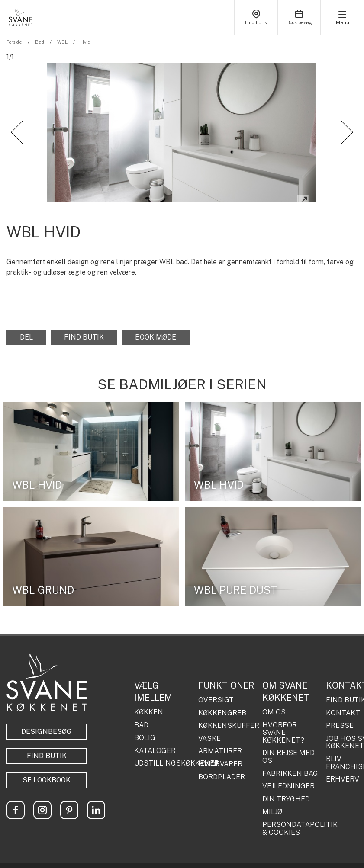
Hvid (85, 42)
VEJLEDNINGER (288, 783)
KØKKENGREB (222, 709)
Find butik (84, 333)
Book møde (156, 333)
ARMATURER (220, 748)
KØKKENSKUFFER (227, 722)
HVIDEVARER (220, 760)
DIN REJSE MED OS (288, 753)
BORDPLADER (222, 773)
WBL (62, 42)
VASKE (209, 735)
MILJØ (272, 808)
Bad (40, 42)
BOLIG (145, 734)
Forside (14, 42)
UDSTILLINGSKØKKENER (163, 760)
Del (26, 333)
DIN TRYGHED (286, 795)
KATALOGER (155, 747)
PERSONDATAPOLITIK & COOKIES (291, 825)
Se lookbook (47, 777)
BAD (141, 721)
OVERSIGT (216, 696)
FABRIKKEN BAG (290, 770)
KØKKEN (149, 708)
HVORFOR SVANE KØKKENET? (283, 729)
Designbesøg (47, 728)
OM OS (274, 708)
